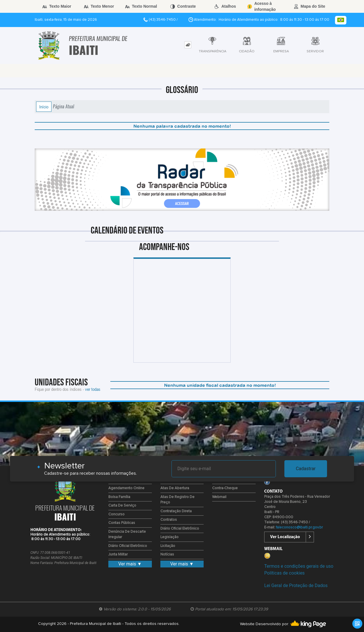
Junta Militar (118, 554)
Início (44, 107)
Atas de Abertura (175, 488)
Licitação (168, 546)
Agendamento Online (126, 488)
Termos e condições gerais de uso (299, 566)
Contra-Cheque (225, 488)
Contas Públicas (122, 523)
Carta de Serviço (122, 506)
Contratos (169, 520)
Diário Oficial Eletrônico (128, 546)
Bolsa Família (119, 497)
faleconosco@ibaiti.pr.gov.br (299, 527)
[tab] (188, 45)
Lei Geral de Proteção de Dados (296, 585)
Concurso (116, 514)
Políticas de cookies (284, 573)
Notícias (167, 554)
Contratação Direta (176, 511)
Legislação (169, 537)
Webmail (219, 497)
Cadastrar (306, 469)
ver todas (93, 389)
